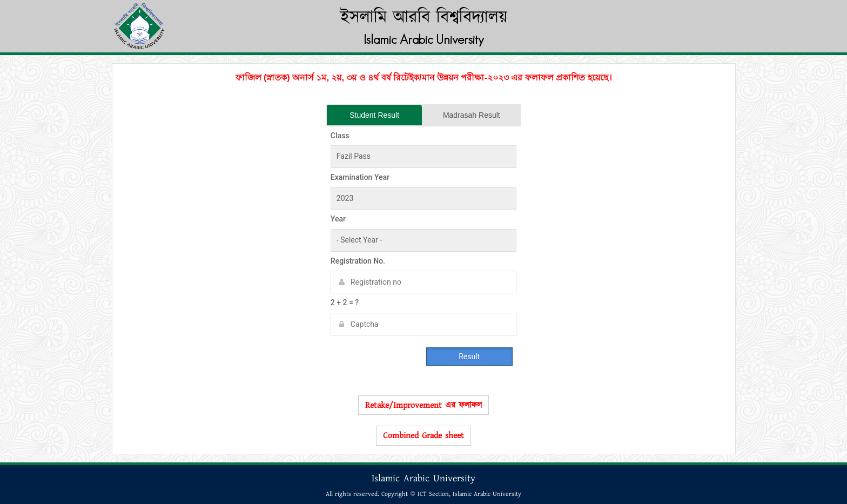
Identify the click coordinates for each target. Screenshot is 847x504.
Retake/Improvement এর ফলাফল (423, 405)
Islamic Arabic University (424, 39)
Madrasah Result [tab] (472, 115)
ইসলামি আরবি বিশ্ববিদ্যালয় (424, 18)
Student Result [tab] (374, 115)
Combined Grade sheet (423, 435)
